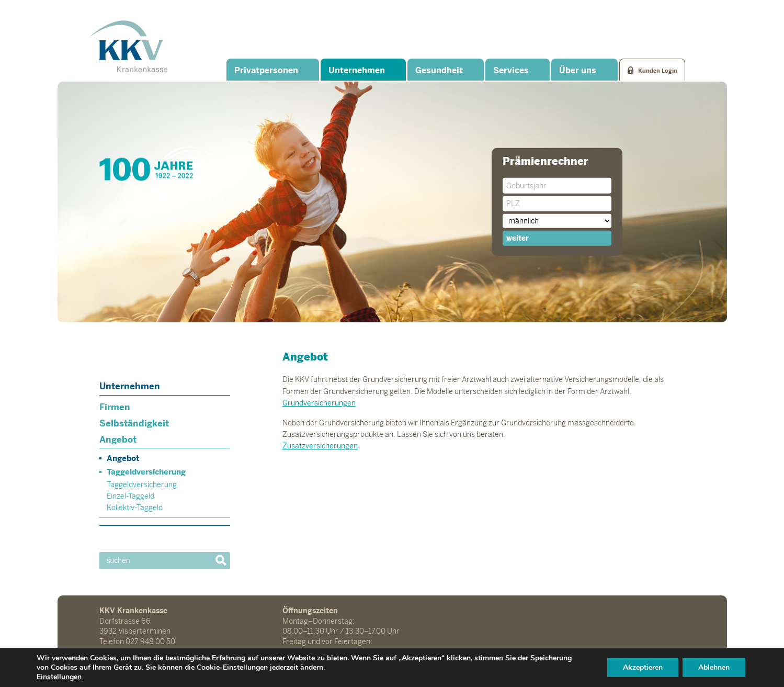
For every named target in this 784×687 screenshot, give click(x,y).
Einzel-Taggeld (130, 496)
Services (511, 70)
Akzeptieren (643, 667)
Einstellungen (59, 677)
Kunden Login (658, 71)
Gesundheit (439, 70)
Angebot (118, 440)
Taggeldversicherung (146, 472)
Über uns (578, 70)
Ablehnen (714, 667)
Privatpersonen (266, 70)
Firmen (115, 407)
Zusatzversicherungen (320, 446)
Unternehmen (357, 70)
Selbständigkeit (134, 423)
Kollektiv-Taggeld (135, 508)
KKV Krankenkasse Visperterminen (128, 46)
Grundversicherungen (319, 403)
